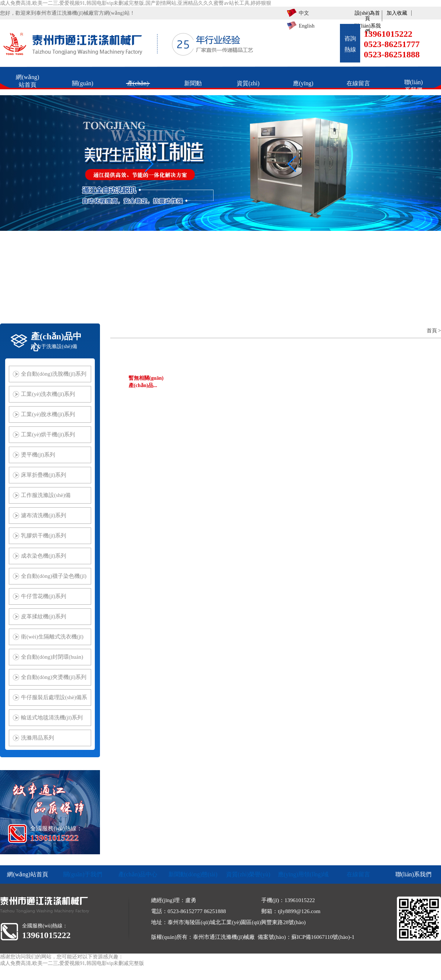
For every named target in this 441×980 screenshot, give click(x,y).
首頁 (432, 331)
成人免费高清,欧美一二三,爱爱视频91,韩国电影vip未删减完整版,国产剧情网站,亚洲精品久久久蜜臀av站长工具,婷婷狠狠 (136, 3)
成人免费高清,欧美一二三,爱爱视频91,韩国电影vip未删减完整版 (72, 963)
